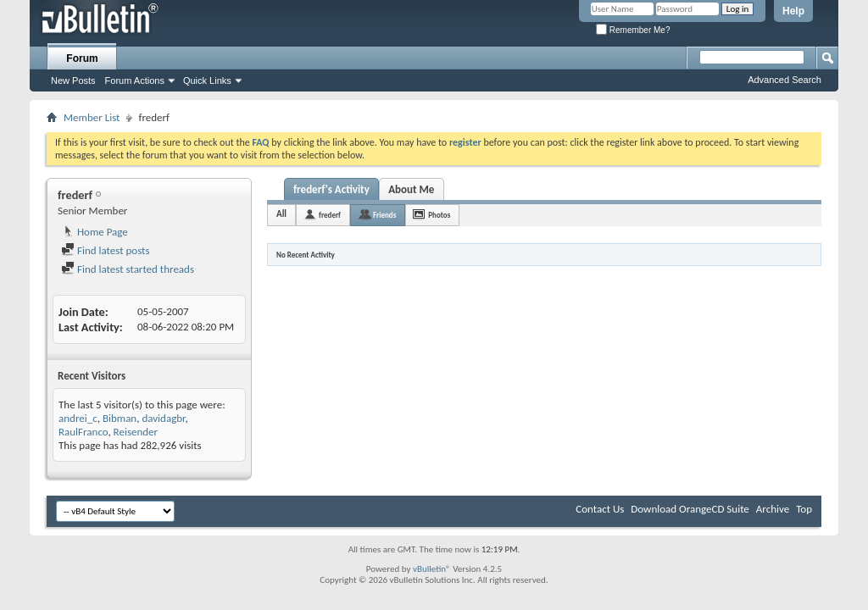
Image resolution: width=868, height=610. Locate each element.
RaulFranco (83, 432)
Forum (82, 58)
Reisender (136, 432)
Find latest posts (106, 250)
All (281, 214)
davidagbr (163, 418)
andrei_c (78, 418)
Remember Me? (633, 30)
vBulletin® (432, 569)
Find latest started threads (128, 269)
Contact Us (600, 509)
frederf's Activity (331, 189)
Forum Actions (135, 80)
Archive (773, 509)
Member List (92, 117)
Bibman (120, 418)
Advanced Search (785, 80)
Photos (439, 215)
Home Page (95, 232)
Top (804, 509)
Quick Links (207, 80)
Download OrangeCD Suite (690, 509)
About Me (411, 189)
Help (793, 11)
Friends (384, 215)
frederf (330, 215)
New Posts (73, 80)
